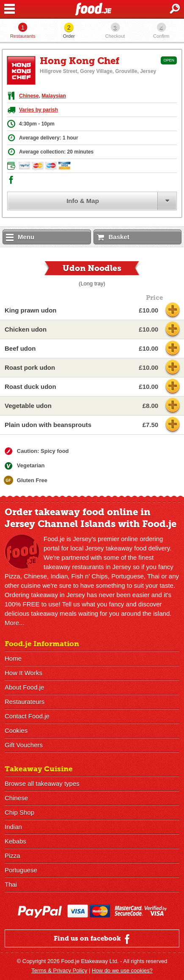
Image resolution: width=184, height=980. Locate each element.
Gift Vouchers (24, 745)
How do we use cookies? (122, 970)
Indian (13, 827)
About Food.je (24, 687)
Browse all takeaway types (42, 783)
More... (15, 623)
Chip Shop (19, 812)
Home (13, 658)
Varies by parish (38, 110)
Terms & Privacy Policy (59, 970)
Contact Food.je (27, 716)
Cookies (16, 730)
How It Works (23, 673)
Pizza (12, 856)
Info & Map (83, 201)
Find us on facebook (93, 939)
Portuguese (21, 870)
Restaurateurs (25, 702)
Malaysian (54, 96)
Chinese (29, 96)
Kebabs (15, 841)
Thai (11, 884)
